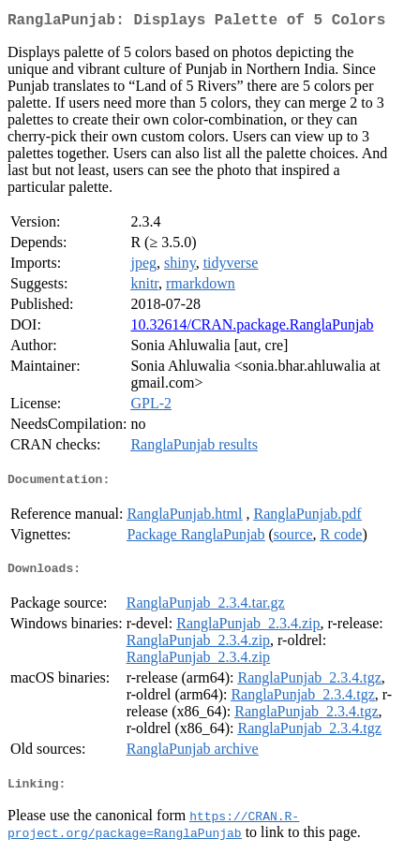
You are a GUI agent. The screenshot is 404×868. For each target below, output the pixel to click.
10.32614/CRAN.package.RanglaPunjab (252, 328)
